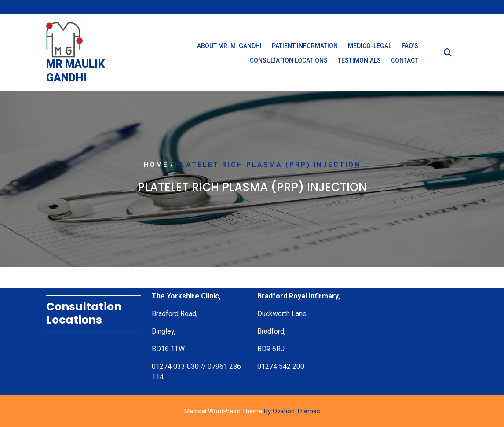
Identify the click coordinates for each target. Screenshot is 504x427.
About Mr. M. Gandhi (229, 48)
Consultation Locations (289, 63)
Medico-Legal (370, 48)
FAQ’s (410, 48)
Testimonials (359, 63)
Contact (405, 63)
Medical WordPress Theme (252, 411)
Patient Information (305, 48)
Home (156, 165)
